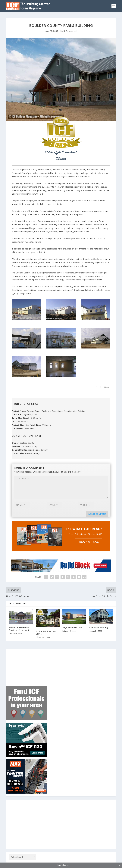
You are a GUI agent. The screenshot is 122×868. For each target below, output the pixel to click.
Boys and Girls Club (72, 628)
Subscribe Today (88, 542)
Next (107, 387)
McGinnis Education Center (46, 633)
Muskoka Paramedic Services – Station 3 (19, 629)
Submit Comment (97, 514)
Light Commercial (68, 31)
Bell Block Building (98, 628)
